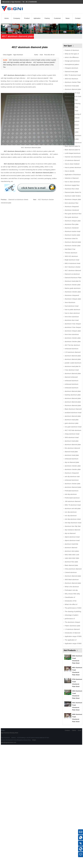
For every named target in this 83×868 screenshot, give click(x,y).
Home (7, 18)
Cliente (74, 730)
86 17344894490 (31, 2)
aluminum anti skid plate (73, 508)
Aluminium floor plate (72, 224)
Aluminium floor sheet (72, 189)
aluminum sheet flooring (73, 104)
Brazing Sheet (14, 733)
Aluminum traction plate (72, 235)
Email (80, 730)
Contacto (67, 730)
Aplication (37, 18)
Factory (47, 18)
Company (17, 18)
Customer (57, 18)
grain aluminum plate (72, 423)
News (68, 18)
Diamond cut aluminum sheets (18, 200)
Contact (78, 18)
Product (27, 18)
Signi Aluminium (5, 733)
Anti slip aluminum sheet (73, 519)
